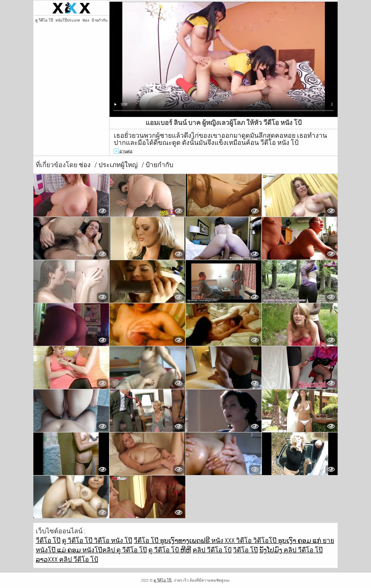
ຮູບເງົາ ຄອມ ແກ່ (300, 541)
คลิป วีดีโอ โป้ (212, 550)
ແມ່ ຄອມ (70, 550)
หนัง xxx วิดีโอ (232, 541)
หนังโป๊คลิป (99, 550)
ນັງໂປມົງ (272, 550)
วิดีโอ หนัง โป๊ (113, 541)
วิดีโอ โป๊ (245, 550)
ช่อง (86, 20)
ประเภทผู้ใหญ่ (119, 165)
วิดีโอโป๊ (266, 541)
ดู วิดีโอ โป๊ (78, 541)
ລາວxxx (47, 559)
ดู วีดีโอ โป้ (164, 550)
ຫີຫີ (186, 550)
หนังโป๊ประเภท (68, 20)
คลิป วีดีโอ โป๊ (303, 550)
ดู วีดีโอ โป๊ (44, 20)
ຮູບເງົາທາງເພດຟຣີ (186, 541)
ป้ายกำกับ (99, 20)
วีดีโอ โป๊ (48, 541)
